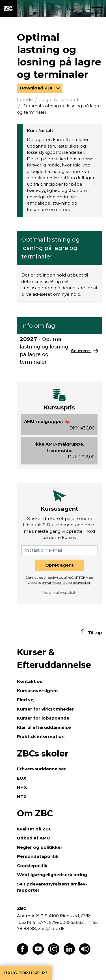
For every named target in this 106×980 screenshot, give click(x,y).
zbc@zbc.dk (51, 929)
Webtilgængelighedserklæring (52, 875)
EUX (22, 778)
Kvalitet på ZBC (34, 829)
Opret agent (59, 565)
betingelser (82, 583)
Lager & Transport (60, 99)
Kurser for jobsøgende (43, 718)
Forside (25, 99)
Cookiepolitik (32, 866)
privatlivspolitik (54, 583)
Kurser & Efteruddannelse (54, 659)
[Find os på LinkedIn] (69, 953)
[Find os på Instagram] (54, 953)
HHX (22, 787)
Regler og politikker (40, 847)
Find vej (26, 700)
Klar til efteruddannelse (44, 727)
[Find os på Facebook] (23, 953)
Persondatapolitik (38, 856)
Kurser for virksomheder (45, 709)
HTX (22, 796)
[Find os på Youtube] (38, 953)
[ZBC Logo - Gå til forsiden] (8, 8)
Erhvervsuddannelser (41, 769)
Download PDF (37, 88)
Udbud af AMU (33, 838)
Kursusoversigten (37, 691)
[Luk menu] (98, 8)
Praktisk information (41, 736)
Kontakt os (30, 681)
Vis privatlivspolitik (59, 592)
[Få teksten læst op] (85, 953)
